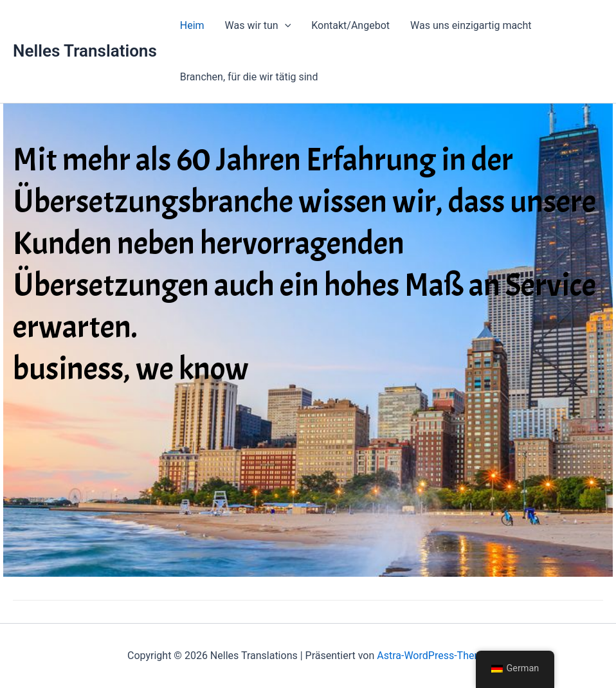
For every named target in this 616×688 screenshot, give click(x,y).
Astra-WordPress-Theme (433, 656)
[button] (285, 26)
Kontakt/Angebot (350, 25)
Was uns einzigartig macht (471, 25)
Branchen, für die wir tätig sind (249, 77)
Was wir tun (258, 26)
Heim (192, 25)
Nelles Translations (85, 51)
